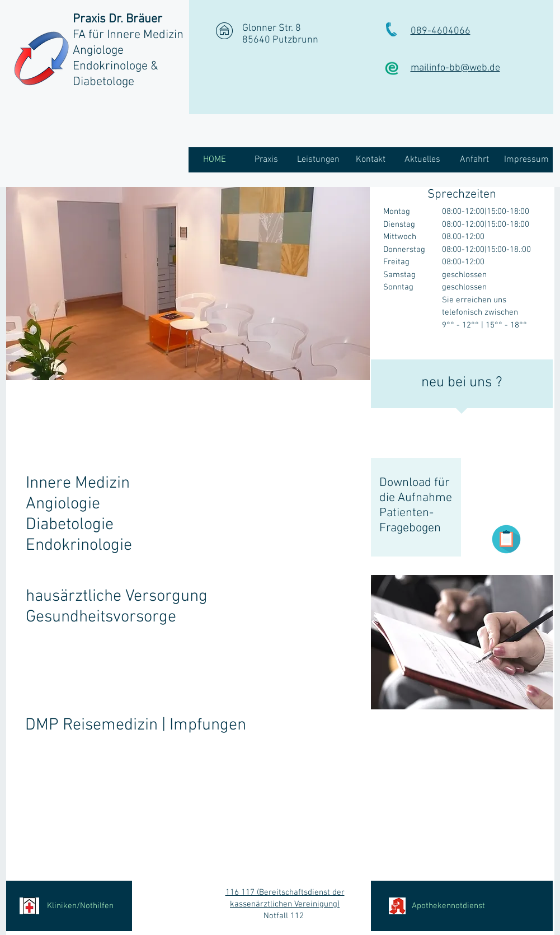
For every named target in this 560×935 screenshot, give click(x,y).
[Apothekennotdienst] (462, 906)
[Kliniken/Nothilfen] (69, 906)
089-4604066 (441, 31)
